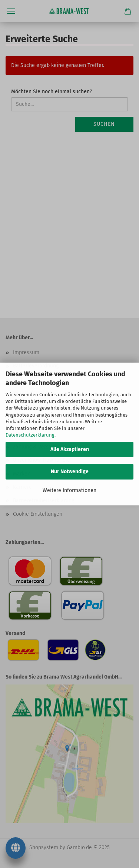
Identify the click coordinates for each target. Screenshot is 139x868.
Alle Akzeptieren (70, 449)
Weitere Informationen (69, 490)
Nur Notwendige (70, 472)
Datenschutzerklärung (30, 435)
